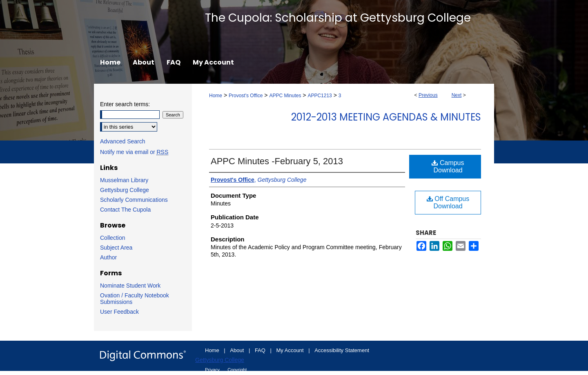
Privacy (213, 370)
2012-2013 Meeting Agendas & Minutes (386, 117)
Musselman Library (124, 180)
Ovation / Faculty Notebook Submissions (135, 299)
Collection (112, 238)
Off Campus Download (448, 202)
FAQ (261, 350)
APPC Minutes (285, 96)
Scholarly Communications (134, 200)
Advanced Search (123, 141)
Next (457, 95)
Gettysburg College (125, 190)
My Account (291, 350)
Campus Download (448, 166)
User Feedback (119, 312)
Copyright (237, 370)
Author (108, 257)
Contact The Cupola (125, 210)
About (238, 350)
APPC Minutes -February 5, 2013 (277, 161)
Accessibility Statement (342, 350)
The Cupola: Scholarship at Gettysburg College (338, 18)
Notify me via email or (134, 152)
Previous (428, 95)
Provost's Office (246, 96)
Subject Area (116, 248)
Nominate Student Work (130, 286)
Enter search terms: (125, 104)
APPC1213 (320, 96)
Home (216, 96)
